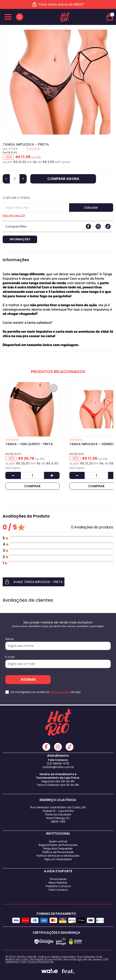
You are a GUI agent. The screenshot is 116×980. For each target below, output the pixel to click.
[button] (58, 582)
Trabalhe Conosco (58, 886)
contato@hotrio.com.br (58, 767)
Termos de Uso (60, 692)
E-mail (10, 657)
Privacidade (58, 879)
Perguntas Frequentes (58, 849)
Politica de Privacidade (58, 852)
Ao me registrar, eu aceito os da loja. (46, 692)
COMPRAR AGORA (63, 179)
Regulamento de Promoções (58, 845)
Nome (9, 639)
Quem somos (58, 841)
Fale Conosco (58, 890)
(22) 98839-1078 (58, 763)
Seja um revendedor (58, 859)
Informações (20, 239)
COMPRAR (32, 486)
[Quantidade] (15, 179)
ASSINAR (28, 679)
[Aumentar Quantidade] (52, 475)
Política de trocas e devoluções (58, 856)
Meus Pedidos (58, 883)
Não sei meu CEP (14, 216)
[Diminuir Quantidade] (13, 475)
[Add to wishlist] (54, 388)
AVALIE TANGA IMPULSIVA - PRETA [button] (34, 582)
